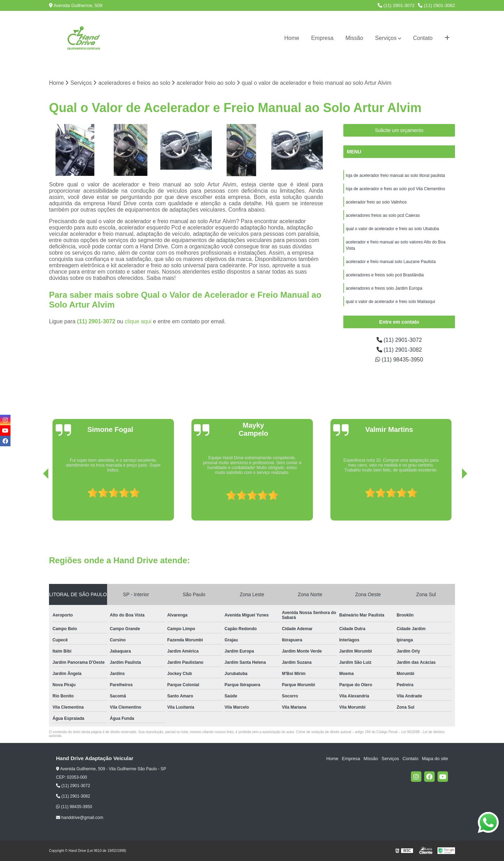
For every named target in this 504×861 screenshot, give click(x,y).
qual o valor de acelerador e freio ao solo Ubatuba (392, 229)
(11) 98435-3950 (399, 360)
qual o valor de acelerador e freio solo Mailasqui (390, 302)
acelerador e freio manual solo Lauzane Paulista (391, 262)
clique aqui (138, 321)
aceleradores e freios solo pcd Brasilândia (385, 275)
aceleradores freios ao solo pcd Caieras (383, 215)
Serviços (386, 38)
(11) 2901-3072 (396, 5)
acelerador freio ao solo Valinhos (377, 202)
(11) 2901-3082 (436, 5)
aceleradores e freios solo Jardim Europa (384, 288)
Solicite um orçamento (399, 130)
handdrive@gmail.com (80, 818)
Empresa (322, 38)
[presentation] (36, 501)
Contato (423, 38)
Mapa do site (435, 759)
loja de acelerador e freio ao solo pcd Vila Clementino (395, 189)
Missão (354, 38)
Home (292, 38)
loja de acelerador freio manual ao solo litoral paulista (395, 175)
